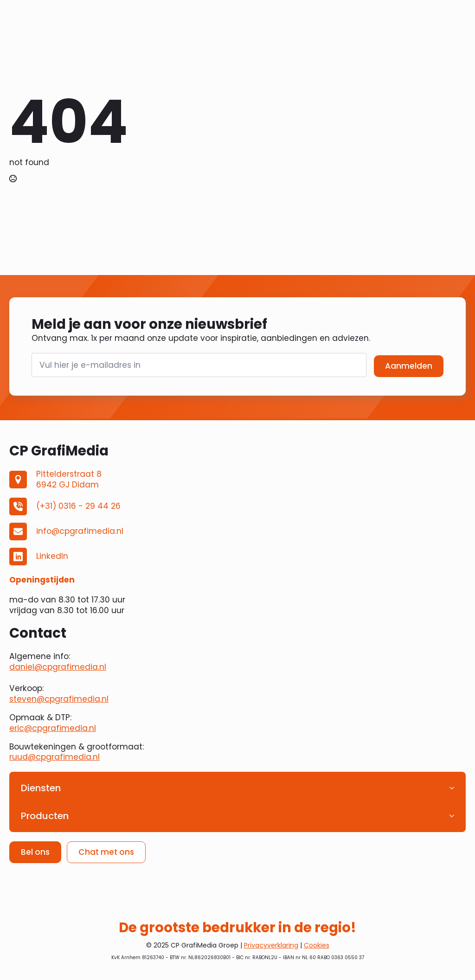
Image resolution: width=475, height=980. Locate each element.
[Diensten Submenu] (455, 788)
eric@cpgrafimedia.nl (53, 728)
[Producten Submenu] (455, 816)
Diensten (41, 788)
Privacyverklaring (271, 945)
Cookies (317, 945)
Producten (45, 816)
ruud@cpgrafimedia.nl (55, 757)
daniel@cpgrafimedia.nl (58, 667)
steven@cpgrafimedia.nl (59, 699)
